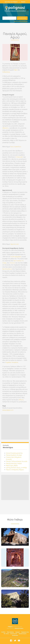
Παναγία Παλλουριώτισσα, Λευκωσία (17, 461)
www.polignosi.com (8, 410)
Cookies (3, 632)
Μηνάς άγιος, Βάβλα (12, 465)
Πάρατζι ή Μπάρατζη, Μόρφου (15, 470)
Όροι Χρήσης (10, 632)
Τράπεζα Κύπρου (19, 628)
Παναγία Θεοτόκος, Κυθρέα (14, 463)
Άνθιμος (21, 400)
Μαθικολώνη (6, 72)
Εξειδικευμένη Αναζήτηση (21, 21)
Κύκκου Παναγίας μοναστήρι (14, 453)
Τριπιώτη (13, 263)
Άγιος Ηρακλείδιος (16, 147)
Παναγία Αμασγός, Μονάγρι (14, 455)
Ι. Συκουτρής (20, 157)
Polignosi (10, 627)
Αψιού (16, 70)
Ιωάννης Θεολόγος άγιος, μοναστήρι (16, 468)
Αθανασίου (6, 128)
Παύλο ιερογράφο (16, 257)
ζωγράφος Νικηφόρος (12, 362)
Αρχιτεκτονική (15, 244)
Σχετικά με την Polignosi (11, 2)
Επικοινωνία (14, 634)
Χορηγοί (23, 2)
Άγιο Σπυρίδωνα (7, 269)
